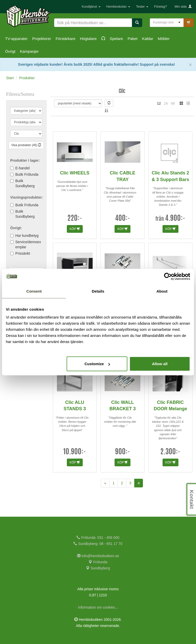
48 (173, 103)
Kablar (148, 39)
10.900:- (75, 452)
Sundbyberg (98, 568)
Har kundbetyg (27, 236)
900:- (123, 452)
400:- (123, 219)
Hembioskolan (118, 7)
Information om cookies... (98, 607)
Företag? (161, 7)
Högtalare (88, 39)
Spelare (116, 39)
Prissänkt (23, 253)
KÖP (75, 229)
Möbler (164, 39)
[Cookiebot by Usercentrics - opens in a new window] (168, 276)
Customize (97, 364)
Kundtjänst (91, 7)
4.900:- (175, 219)
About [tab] (162, 291)
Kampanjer (29, 51)
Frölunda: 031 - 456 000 (98, 538)
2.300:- (170, 452)
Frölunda (98, 562)
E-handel (22, 168)
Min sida (183, 7)
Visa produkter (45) (26, 145)
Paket (133, 39)
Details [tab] (98, 291)
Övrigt (10, 51)
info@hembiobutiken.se (98, 556)
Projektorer (42, 39)
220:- (75, 219)
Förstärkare (65, 39)
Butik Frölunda (27, 174)
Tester (142, 7)
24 (166, 103)
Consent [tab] (34, 291)
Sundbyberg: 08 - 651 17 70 (98, 544)
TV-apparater (16, 39)
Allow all (160, 364)
